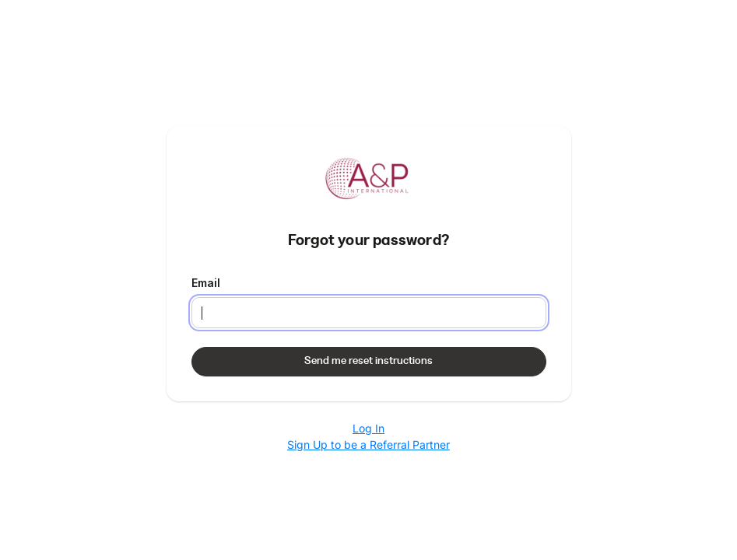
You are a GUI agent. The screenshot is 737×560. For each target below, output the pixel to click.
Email (206, 283)
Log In (368, 428)
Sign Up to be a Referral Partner (368, 444)
